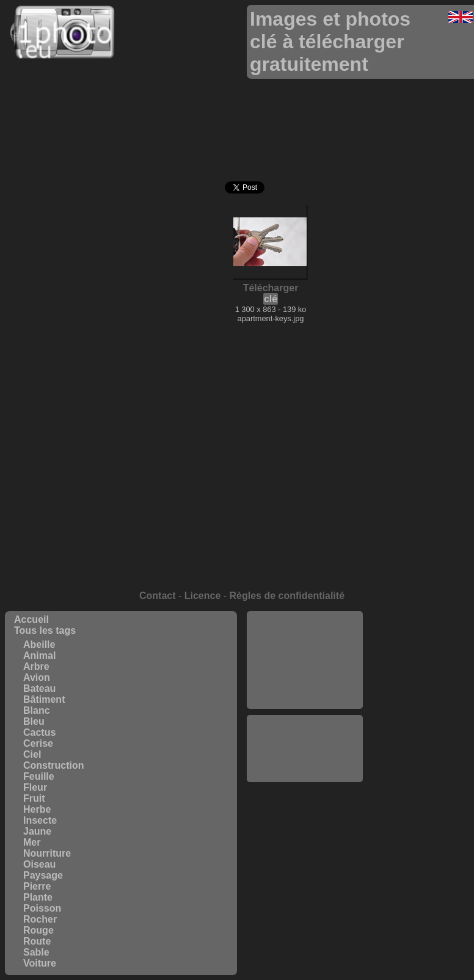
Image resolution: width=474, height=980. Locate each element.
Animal (39, 655)
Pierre (37, 886)
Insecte (40, 820)
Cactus (39, 732)
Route (37, 941)
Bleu (34, 721)
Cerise (38, 743)
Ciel (32, 754)
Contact (158, 596)
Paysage (43, 875)
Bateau (39, 688)
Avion (37, 677)
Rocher (40, 919)
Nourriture (47, 853)
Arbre (36, 666)
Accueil (31, 619)
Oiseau (39, 864)
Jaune (37, 831)
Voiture (40, 963)
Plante (38, 897)
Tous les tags (45, 630)
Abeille (39, 644)
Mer (32, 842)
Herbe (37, 809)
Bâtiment (44, 699)
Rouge (38, 930)
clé (271, 299)
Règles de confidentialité (287, 596)
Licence (203, 596)
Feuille (39, 776)
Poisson (42, 908)
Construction (54, 765)
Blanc (37, 710)
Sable (36, 952)
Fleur (35, 787)
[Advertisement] (305, 660)
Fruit (34, 798)
